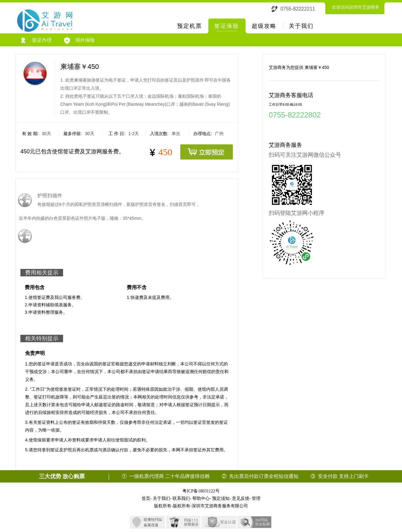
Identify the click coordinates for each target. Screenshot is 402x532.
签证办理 (36, 40)
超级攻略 (264, 26)
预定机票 (190, 26)
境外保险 (79, 40)
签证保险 (227, 26)
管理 (256, 498)
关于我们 (301, 26)
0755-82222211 (298, 9)
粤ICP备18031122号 (201, 491)
